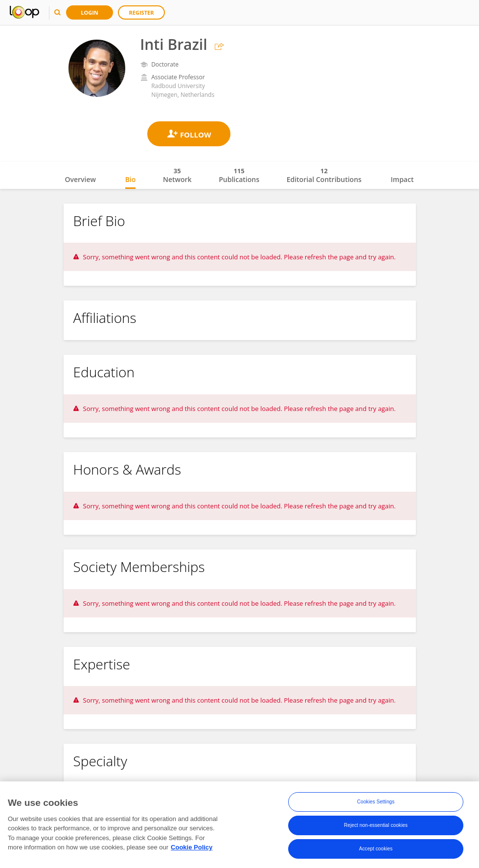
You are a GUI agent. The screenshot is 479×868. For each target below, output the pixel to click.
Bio (131, 179)
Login (90, 12)
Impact (402, 179)
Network (177, 175)
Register (142, 12)
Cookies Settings (376, 804)
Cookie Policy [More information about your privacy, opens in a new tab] (192, 849)
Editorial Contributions (324, 175)
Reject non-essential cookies (376, 827)
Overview (80, 179)
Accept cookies (376, 851)
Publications (239, 175)
